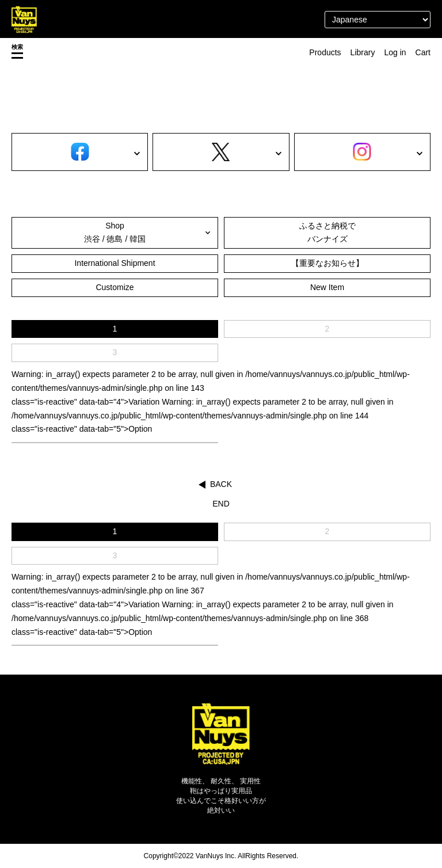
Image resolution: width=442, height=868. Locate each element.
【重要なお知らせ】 (327, 263)
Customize (115, 287)
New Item (327, 287)
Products (325, 52)
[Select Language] (378, 20)
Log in (395, 52)
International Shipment (115, 263)
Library (363, 52)
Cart (423, 52)
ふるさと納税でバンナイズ (327, 233)
